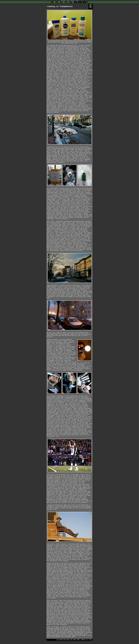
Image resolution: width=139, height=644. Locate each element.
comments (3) (84, 640)
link (90, 640)
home (77, 1)
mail (68, 1)
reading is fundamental (60, 7)
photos (73, 1)
